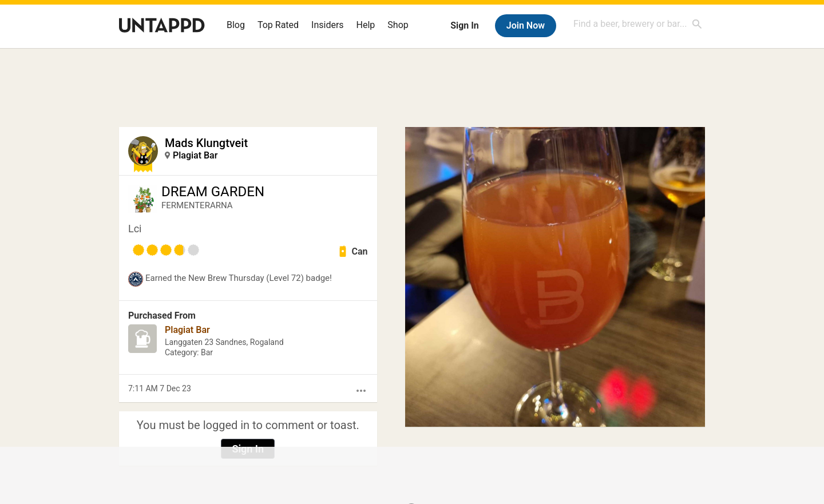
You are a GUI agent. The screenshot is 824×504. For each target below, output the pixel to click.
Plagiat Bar (195, 155)
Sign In (464, 25)
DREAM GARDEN (213, 192)
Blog (236, 25)
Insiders (328, 25)
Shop (398, 25)
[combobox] (638, 24)
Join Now (526, 25)
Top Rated (278, 25)
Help (366, 25)
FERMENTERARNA (197, 205)
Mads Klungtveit (206, 143)
